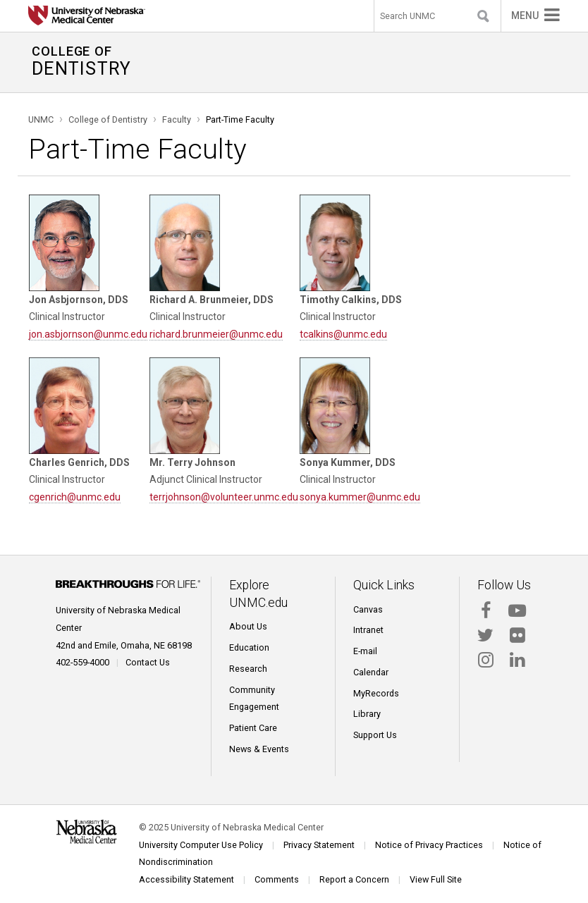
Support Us (375, 735)
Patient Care (253, 728)
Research (248, 669)
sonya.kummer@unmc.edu (360, 497)
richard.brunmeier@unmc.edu (216, 334)
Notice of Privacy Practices (429, 845)
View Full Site (436, 879)
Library (367, 714)
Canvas (368, 609)
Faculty (177, 119)
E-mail (365, 651)
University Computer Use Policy (201, 845)
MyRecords (376, 693)
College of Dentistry (108, 119)
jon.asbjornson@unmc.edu (88, 334)
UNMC (41, 119)
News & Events (259, 749)
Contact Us (148, 662)
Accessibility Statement (186, 879)
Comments (277, 879)
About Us (248, 626)
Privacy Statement (319, 845)
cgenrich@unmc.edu (75, 497)
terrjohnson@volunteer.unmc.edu (224, 497)
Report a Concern (354, 879)
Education (249, 647)
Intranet (368, 630)
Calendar (371, 672)
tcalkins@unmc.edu (343, 334)
